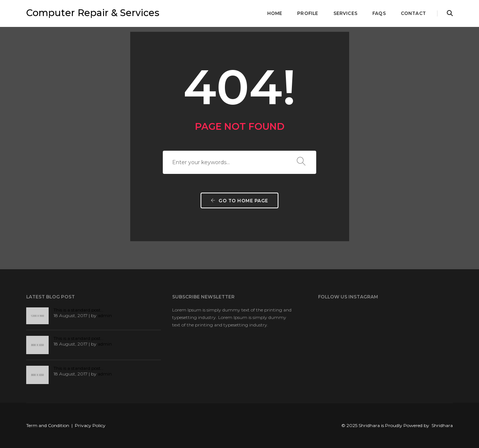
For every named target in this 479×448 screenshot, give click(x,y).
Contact (413, 13)
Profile (308, 13)
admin (105, 315)
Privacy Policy (90, 425)
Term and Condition (48, 425)
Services (345, 13)
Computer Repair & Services (93, 13)
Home (275, 13)
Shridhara (442, 425)
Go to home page (239, 201)
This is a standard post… (79, 310)
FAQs (379, 13)
